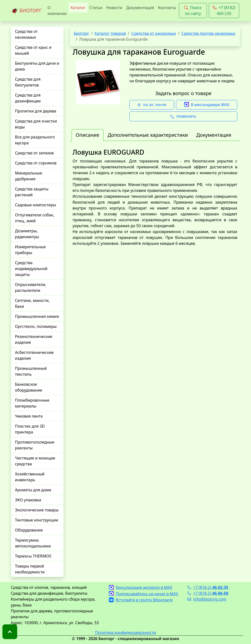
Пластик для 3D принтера (30, 429)
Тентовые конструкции (37, 520)
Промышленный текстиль (31, 371)
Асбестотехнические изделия (34, 355)
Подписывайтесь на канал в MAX (144, 594)
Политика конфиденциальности (125, 632)
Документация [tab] (214, 135)
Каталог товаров (110, 33)
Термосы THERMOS (33, 556)
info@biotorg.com (207, 599)
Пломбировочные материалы (32, 403)
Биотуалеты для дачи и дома (37, 66)
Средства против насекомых (208, 33)
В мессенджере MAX (207, 105)
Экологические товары (37, 510)
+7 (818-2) (208, 587)
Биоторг (82, 33)
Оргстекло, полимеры (36, 326)
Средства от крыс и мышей (33, 50)
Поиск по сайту (193, 11)
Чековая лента (29, 416)
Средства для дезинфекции (28, 98)
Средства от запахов (34, 153)
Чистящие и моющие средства (35, 461)
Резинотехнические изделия (34, 339)
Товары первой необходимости (30, 569)
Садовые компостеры (36, 205)
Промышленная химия (37, 316)
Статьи (96, 8)
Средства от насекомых (26, 34)
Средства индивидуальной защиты (31, 269)
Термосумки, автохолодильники (33, 543)
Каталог (78, 8)
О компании (57, 11)
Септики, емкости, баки (32, 303)
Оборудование (29, 530)
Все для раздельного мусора (35, 140)
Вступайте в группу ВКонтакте (141, 600)
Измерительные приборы (30, 250)
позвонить (183, 116)
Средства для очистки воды (36, 124)
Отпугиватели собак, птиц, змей (35, 218)
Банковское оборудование (29, 387)
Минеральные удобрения (29, 176)
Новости (114, 8)
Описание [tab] (88, 135)
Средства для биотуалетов (28, 82)
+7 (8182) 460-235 (224, 11)
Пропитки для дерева (36, 111)
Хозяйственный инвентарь (30, 477)
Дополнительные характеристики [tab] (148, 135)
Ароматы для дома (33, 490)
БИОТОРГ (26, 11)
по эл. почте (152, 105)
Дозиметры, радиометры (27, 234)
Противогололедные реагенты (35, 445)
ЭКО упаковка (28, 500)
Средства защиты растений (32, 192)
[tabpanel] (155, 202)
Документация (140, 8)
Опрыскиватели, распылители (31, 287)
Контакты (167, 8)
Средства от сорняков (36, 163)
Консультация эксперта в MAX (141, 587)
